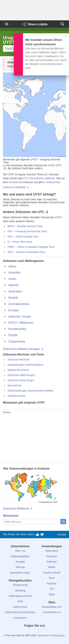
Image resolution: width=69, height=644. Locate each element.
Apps (52, 594)
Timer (52, 578)
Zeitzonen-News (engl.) (21, 380)
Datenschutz (20, 607)
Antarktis (14, 273)
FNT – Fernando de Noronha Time (27, 231)
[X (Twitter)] (28, 632)
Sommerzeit (15, 182)
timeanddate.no (52, 612)
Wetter (52, 567)
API (52, 589)
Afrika (12, 266)
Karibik (13, 298)
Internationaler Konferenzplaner (26, 365)
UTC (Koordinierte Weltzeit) (39, 178)
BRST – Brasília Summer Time (25, 226)
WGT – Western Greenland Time (26, 252)
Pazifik (13, 335)
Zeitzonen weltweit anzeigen (21, 349)
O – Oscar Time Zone (20, 242)
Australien (15, 291)
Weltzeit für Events (18, 370)
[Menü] (7, 24)
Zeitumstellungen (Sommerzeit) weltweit (30, 391)
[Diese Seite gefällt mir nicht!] (42, 535)
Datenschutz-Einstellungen (20, 612)
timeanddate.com (52, 607)
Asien (12, 279)
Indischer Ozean (20, 317)
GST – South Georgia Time (23, 237)
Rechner (52, 584)
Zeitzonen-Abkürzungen (21, 375)
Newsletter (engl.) (20, 573)
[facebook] (22, 632)
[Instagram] (41, 632)
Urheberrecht (20, 585)
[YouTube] (47, 632)
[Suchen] (62, 24)
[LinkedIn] (35, 632)
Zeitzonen (52, 556)
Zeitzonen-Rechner (18, 360)
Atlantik (13, 285)
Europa (13, 310)
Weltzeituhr (11, 516)
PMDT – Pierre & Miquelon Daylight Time (31, 247)
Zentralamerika (19, 304)
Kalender (52, 562)
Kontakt (62, 535)
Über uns (20, 551)
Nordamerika (17, 329)
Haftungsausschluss (20, 596)
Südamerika (53, 182)
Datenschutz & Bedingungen (51, 635)
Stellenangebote (20, 556)
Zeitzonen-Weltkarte (14, 187)
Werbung (20, 591)
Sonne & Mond (52, 573)
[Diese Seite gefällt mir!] (37, 535)
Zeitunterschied (16, 396)
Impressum (20, 618)
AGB (20, 601)
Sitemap (20, 567)
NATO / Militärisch (21, 323)
